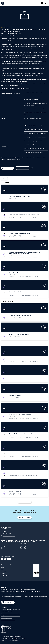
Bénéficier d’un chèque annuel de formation (11, 616)
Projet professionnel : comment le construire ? (21, 434)
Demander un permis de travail (8, 620)
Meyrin (2, 567)
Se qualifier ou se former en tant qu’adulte (10, 614)
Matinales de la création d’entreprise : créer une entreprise (24, 377)
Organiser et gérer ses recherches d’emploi (20, 415)
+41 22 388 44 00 (6, 534)
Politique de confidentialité (13, 640)
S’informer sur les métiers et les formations (11, 610)
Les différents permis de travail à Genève (19, 197)
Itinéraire (4, 531)
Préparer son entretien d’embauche (18, 453)
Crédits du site (4, 640)
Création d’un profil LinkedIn (16, 292)
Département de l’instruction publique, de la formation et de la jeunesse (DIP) (18, 589)
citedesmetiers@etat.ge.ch (8, 536)
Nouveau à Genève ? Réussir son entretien (20, 233)
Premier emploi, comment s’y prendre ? (19, 358)
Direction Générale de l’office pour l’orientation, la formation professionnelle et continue (20, 592)
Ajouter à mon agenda (23, 168)
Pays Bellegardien (5, 575)
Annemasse (4, 571)
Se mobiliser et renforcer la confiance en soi (20, 315)
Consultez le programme (25, 518)
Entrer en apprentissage (6, 612)
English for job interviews (15, 396)
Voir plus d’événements (24, 502)
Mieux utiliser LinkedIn (15, 273)
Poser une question (8, 168)
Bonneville (3, 573)
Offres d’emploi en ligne (6, 618)
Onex (2, 569)
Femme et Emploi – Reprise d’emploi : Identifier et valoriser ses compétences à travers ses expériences (25, 253)
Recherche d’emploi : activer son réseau (19, 334)
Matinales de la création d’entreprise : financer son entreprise (24, 214)
